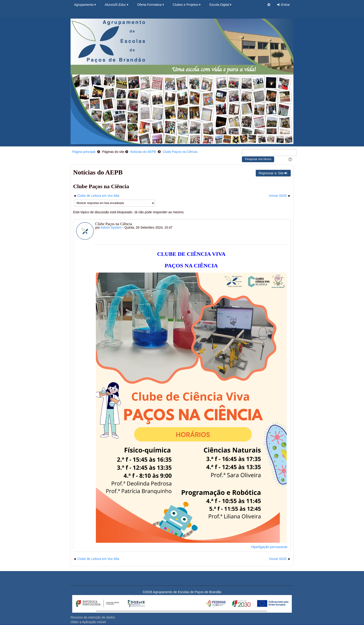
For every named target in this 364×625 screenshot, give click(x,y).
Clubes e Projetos (187, 5)
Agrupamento (85, 5)
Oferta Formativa (151, 5)
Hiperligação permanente (269, 547)
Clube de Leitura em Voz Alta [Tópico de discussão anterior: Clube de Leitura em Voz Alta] (98, 196)
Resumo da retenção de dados (93, 617)
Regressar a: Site (273, 173)
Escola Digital (221, 5)
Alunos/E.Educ (117, 5)
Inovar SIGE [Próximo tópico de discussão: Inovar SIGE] (278, 196)
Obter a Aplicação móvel (88, 622)
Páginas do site (113, 152)
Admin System (111, 227)
